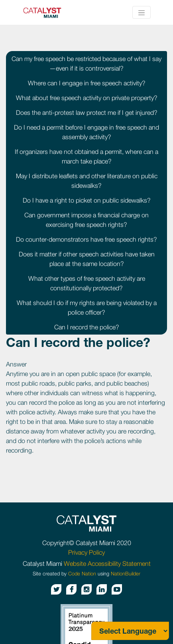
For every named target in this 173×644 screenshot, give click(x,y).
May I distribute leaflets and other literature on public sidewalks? (87, 181)
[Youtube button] (117, 589)
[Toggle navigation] (142, 12)
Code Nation (82, 574)
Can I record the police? (87, 327)
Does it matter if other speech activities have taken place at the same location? (87, 259)
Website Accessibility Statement (107, 563)
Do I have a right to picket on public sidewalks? (87, 200)
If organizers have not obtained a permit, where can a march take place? (86, 156)
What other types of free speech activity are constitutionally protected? (87, 283)
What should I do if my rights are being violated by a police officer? (87, 307)
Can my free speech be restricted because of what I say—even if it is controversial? (86, 63)
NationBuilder (126, 574)
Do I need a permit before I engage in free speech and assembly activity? (86, 132)
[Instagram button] (86, 589)
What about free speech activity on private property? (87, 98)
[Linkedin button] (102, 589)
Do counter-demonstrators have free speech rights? (86, 239)
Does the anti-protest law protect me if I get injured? (87, 112)
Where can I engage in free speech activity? (87, 83)
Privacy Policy (86, 552)
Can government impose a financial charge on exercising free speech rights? (86, 220)
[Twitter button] (56, 589)
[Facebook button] (71, 589)
